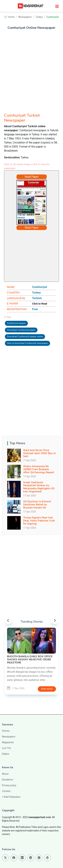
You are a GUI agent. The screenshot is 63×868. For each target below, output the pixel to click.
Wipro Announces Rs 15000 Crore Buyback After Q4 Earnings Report (39, 469)
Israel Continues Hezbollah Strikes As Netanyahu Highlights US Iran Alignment (39, 487)
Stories (6, 731)
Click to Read (40, 304)
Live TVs (6, 748)
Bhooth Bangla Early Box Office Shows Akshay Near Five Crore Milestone (30, 660)
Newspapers (25, 17)
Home (9, 17)
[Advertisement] (32, 69)
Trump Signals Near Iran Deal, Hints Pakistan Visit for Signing (39, 521)
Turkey (39, 17)
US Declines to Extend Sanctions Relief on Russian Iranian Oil (37, 505)
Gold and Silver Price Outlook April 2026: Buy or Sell (39, 453)
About (5, 774)
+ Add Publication (11, 797)
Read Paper (32, 177)
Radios (6, 754)
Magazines (8, 742)
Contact (6, 791)
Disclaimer (8, 780)
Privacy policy (9, 785)
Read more (47, 689)
